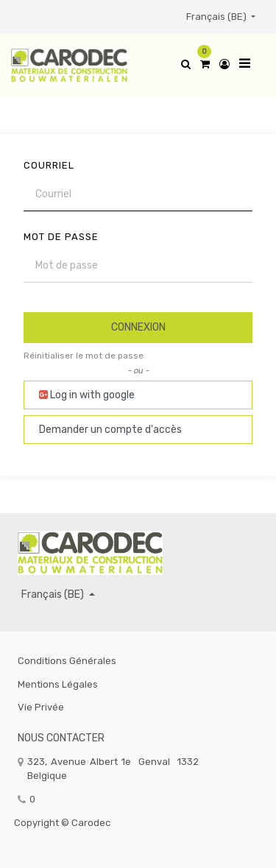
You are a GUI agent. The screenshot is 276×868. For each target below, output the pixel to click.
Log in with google (87, 395)
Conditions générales (67, 661)
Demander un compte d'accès (110, 430)
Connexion (138, 327)
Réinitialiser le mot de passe (84, 356)
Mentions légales (58, 684)
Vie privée (41, 707)
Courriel (49, 165)
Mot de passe (61, 237)
